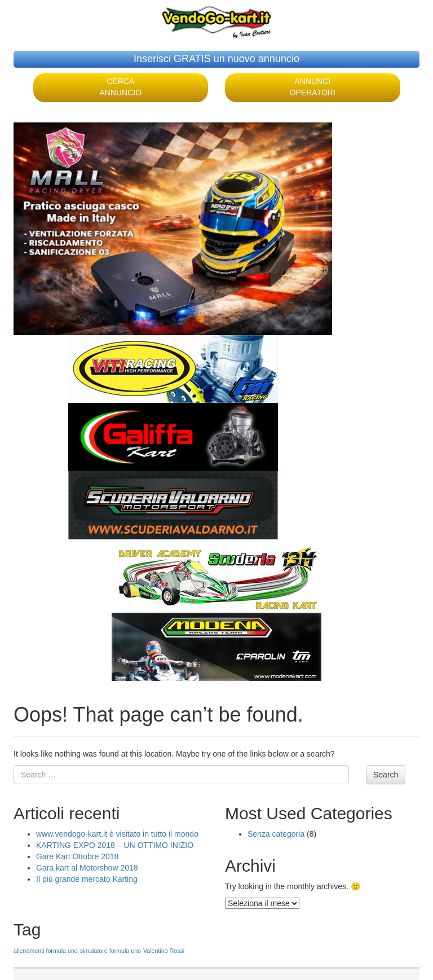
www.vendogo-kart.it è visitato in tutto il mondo (117, 834)
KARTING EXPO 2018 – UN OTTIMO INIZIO (115, 845)
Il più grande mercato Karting (87, 879)
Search (386, 775)
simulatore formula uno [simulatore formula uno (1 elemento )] (111, 951)
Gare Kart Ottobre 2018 (77, 856)
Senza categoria (276, 834)
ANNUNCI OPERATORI (313, 87)
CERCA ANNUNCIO (120, 87)
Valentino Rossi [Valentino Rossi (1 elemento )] (164, 951)
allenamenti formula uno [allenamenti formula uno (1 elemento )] (46, 951)
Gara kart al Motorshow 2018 (87, 868)
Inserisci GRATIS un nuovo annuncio (216, 59)
